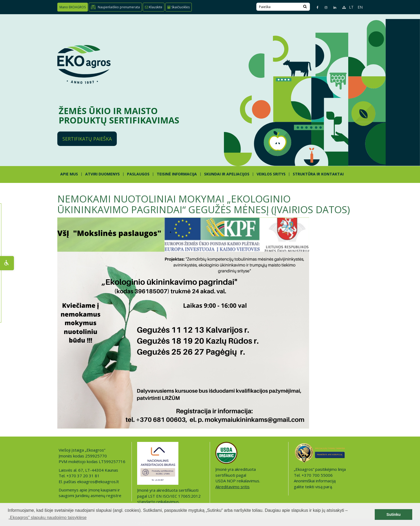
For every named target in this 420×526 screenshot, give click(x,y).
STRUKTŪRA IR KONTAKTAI (318, 174)
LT (351, 7)
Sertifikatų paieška (87, 139)
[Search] (305, 7)
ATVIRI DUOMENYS (102, 174)
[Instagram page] (324, 7)
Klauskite (154, 7)
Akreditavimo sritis (232, 487)
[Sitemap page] (342, 7)
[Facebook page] (315, 7)
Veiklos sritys (271, 174)
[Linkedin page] (333, 7)
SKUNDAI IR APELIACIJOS (227, 174)
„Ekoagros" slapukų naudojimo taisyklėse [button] (48, 518)
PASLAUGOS (138, 174)
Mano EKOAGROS (73, 7)
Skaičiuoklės (179, 7)
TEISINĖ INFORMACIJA (177, 174)
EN (360, 7)
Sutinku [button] (394, 514)
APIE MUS (69, 174)
